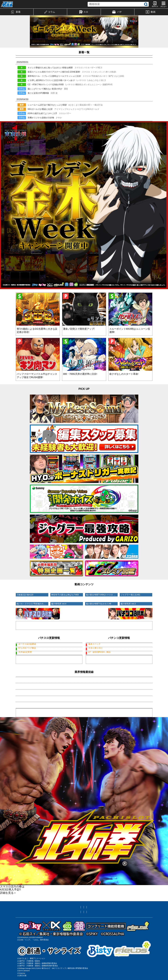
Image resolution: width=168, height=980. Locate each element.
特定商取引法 (112, 932)
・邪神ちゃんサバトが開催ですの (34, 709)
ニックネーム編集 (90, 927)
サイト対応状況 (111, 927)
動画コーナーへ (84, 621)
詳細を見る (8, 913)
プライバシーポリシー (90, 932)
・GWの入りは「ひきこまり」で (33, 703)
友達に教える (56, 927)
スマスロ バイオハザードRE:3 (49, 644)
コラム (50, 12)
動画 (151, 12)
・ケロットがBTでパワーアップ (33, 722)
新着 (16, 12)
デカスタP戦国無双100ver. (119, 644)
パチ (117, 12)
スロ (84, 12)
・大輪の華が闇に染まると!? (31, 716)
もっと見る (49, 676)
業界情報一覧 (84, 733)
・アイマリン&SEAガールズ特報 (33, 697)
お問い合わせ (68, 932)
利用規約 (53, 932)
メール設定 (72, 927)
